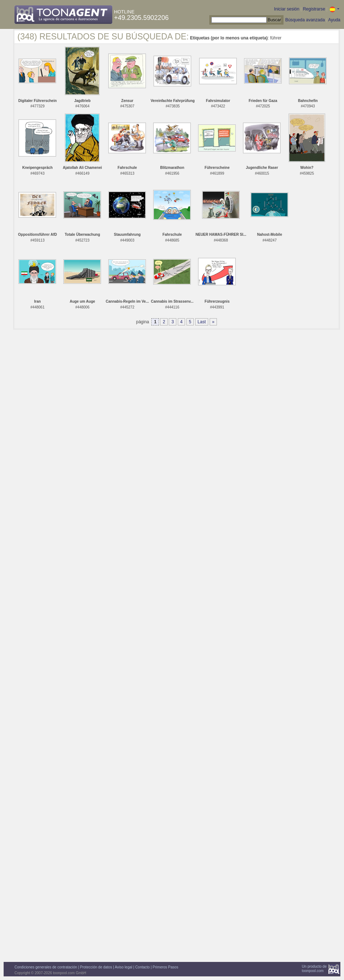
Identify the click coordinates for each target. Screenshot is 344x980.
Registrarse (314, 9)
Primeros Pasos (166, 967)
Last (202, 322)
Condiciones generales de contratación (46, 967)
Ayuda (334, 20)
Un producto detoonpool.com (314, 969)
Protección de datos (96, 967)
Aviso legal (123, 967)
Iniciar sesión (287, 9)
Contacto (142, 967)
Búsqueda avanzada (305, 20)
